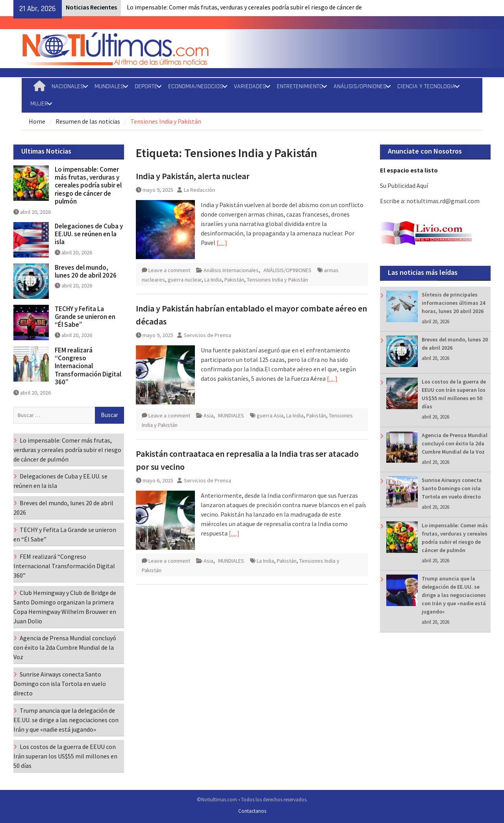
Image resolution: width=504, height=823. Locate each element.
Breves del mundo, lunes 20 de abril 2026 (86, 271)
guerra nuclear (185, 280)
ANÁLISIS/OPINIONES (360, 86)
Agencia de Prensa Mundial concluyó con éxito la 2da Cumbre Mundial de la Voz (455, 443)
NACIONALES (68, 86)
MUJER (39, 104)
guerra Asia (270, 415)
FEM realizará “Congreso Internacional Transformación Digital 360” (88, 366)
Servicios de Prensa (208, 335)
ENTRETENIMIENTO (300, 86)
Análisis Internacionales (231, 270)
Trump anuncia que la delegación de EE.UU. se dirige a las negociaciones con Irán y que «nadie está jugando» (454, 595)
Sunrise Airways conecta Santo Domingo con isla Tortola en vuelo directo (452, 488)
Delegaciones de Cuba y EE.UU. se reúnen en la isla (89, 234)
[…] (222, 243)
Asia (208, 415)
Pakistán (234, 280)
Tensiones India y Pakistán (277, 280)
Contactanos (252, 811)
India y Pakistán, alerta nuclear (193, 176)
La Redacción (199, 190)
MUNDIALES (109, 86)
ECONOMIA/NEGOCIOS (196, 86)
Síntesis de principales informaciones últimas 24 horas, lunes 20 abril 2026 (453, 303)
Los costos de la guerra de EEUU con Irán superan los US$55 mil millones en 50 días (65, 756)
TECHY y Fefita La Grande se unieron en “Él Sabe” (85, 317)
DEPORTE (146, 86)
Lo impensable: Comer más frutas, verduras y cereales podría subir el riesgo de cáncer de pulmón (88, 185)
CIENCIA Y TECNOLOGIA (426, 86)
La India (213, 280)
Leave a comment (169, 270)
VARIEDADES (250, 86)
